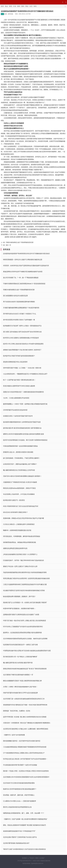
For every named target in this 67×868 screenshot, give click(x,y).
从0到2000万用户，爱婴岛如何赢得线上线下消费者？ (20, 464)
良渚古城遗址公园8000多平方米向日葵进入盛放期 (19, 386)
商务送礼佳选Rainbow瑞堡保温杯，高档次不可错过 (19, 488)
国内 (23, 6)
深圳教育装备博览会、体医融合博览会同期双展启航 (20, 542)
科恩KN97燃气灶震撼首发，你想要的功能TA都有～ (19, 609)
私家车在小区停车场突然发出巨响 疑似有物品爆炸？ (20, 789)
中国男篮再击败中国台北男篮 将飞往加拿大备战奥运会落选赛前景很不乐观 (27, 651)
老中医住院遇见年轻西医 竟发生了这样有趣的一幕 (19, 320)
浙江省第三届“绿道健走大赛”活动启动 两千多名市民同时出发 (22, 332)
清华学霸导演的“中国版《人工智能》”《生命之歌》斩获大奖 (22, 368)
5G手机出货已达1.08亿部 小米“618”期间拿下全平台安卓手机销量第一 (25, 759)
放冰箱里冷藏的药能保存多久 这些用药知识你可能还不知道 (22, 422)
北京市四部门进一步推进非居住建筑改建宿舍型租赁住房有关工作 (24, 699)
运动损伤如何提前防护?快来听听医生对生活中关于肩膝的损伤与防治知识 (26, 254)
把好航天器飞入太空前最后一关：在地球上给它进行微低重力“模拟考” (25, 603)
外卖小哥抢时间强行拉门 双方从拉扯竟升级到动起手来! (21, 506)
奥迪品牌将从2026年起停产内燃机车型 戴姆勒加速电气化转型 (23, 272)
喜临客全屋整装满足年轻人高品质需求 (15, 362)
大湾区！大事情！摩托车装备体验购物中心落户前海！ (20, 687)
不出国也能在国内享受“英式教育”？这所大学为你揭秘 (20, 765)
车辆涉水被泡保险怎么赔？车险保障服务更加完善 (20, 242)
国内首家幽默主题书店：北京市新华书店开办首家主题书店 (22, 741)
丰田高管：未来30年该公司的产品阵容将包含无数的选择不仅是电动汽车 (26, 266)
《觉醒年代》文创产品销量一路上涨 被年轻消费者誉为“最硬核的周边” (25, 819)
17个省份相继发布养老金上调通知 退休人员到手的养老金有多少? (24, 753)
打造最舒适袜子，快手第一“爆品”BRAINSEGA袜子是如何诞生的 (23, 560)
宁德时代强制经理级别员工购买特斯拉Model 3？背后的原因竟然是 (24, 284)
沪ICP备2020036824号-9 (24, 861)
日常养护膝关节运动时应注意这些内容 (15, 410)
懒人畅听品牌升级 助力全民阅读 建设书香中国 (18, 663)
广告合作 (31, 858)
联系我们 (25, 858)
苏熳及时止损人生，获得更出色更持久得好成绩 (18, 452)
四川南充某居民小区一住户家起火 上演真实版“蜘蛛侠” (20, 657)
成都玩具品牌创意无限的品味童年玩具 (15, 548)
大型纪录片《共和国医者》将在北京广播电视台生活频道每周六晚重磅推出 (27, 723)
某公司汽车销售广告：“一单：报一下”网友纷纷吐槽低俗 (21, 278)
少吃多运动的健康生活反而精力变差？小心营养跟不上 (20, 554)
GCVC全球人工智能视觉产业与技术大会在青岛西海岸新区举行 (23, 627)
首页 (2, 6)
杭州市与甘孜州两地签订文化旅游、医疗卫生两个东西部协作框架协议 (25, 440)
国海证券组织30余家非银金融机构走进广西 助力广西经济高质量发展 (25, 669)
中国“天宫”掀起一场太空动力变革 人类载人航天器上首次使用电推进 (24, 621)
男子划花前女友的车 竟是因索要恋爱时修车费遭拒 (19, 302)
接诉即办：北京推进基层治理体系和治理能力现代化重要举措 (22, 633)
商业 (27, 6)
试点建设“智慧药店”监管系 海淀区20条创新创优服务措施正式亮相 (24, 590)
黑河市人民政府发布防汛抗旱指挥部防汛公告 (17, 807)
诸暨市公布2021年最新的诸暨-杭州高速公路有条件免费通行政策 (24, 434)
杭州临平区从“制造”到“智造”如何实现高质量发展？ (19, 356)
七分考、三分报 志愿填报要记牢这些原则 (16, 398)
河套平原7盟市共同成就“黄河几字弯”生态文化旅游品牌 (20, 693)
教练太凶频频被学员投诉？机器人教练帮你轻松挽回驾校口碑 (22, 681)
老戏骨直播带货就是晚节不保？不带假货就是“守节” (19, 831)
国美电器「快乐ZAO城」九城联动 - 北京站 (17, 711)
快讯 (35, 6)
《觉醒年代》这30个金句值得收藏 (14, 735)
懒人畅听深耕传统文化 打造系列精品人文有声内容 (19, 470)
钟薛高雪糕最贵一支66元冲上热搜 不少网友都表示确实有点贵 (23, 260)
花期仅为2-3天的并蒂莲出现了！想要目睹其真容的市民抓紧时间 (23, 392)
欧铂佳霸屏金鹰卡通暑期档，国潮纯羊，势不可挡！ (20, 596)
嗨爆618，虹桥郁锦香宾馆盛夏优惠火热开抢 (17, 530)
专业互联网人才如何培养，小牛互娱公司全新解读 (19, 494)
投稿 (37, 858)
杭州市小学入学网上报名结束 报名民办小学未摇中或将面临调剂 (23, 344)
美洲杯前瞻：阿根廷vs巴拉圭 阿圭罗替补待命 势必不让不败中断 (24, 518)
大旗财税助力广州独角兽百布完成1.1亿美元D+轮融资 (20, 482)
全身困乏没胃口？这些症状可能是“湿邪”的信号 (18, 416)
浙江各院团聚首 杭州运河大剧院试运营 (15, 296)
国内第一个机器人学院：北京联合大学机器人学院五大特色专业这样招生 (26, 771)
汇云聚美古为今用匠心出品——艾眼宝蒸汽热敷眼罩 (20, 801)
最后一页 (8, 245)
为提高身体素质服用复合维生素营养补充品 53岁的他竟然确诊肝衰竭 (25, 572)
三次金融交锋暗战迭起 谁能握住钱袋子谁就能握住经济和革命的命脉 (25, 747)
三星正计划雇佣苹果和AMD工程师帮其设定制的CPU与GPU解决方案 (25, 584)
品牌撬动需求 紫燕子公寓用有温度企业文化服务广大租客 (21, 615)
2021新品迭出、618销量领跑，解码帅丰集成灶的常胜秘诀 (22, 536)
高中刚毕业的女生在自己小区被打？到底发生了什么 (20, 314)
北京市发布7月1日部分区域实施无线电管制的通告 (19, 783)
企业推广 (42, 858)
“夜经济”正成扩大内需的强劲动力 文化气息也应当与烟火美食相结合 (24, 849)
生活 (31, 6)
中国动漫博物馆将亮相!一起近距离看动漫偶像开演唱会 (20, 446)
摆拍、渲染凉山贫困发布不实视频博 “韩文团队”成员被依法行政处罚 (24, 825)
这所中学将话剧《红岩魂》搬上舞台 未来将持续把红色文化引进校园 (25, 717)
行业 (15, 6)
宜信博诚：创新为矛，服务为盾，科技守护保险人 (19, 795)
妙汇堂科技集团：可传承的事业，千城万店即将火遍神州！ (22, 458)
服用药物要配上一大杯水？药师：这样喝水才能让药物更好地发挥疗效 (25, 404)
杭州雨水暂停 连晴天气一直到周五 (14, 500)
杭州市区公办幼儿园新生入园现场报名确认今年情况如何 (21, 338)
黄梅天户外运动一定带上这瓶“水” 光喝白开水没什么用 (20, 566)
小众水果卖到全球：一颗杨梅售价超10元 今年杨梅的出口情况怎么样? (25, 374)
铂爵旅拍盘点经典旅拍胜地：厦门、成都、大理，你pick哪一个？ (24, 813)
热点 (6, 6)
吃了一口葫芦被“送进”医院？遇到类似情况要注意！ (19, 380)
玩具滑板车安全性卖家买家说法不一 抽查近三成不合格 (20, 645)
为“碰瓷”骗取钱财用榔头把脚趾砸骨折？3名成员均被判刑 (21, 308)
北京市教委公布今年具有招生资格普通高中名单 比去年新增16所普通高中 (26, 777)
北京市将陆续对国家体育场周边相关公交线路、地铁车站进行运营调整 (25, 639)
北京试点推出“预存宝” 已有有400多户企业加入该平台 (20, 837)
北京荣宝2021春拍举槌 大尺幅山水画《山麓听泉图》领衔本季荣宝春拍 (26, 729)
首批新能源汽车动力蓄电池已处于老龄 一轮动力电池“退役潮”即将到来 (25, 705)
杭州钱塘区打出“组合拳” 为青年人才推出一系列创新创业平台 (22, 326)
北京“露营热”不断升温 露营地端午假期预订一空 (18, 675)
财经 (19, 6)
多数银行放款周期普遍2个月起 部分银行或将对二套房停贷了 (22, 350)
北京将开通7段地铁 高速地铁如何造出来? (16, 843)
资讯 (11, 6)
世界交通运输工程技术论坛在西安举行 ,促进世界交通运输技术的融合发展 (26, 578)
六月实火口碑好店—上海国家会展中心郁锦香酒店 (19, 524)
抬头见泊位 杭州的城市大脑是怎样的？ (15, 512)
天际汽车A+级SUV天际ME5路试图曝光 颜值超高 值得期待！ (22, 476)
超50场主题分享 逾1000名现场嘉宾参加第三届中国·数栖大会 (22, 428)
